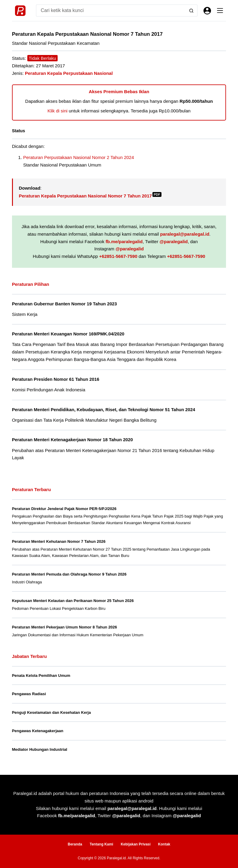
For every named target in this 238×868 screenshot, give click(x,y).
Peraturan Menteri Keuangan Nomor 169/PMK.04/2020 (68, 334)
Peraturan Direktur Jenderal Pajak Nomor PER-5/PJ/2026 (64, 509)
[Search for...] (111, 11)
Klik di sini (57, 111)
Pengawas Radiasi (29, 694)
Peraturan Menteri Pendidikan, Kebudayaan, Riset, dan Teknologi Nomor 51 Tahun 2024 (104, 410)
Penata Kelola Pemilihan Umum (41, 675)
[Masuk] (207, 11)
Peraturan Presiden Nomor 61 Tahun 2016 (56, 379)
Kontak (164, 844)
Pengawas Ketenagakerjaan (38, 731)
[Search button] (191, 11)
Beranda (75, 844)
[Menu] (220, 11)
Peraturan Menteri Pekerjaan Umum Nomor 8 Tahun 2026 (65, 627)
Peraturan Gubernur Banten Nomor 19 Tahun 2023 (65, 304)
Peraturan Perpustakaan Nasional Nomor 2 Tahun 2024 (78, 157)
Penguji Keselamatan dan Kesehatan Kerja (51, 712)
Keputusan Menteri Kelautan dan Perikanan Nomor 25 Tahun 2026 (73, 601)
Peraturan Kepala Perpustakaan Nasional (69, 73)
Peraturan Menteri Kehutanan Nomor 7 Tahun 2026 (59, 541)
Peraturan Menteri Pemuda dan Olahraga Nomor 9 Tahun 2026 (69, 574)
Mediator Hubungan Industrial (40, 749)
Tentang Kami (101, 844)
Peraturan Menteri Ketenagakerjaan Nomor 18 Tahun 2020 (72, 440)
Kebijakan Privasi (136, 844)
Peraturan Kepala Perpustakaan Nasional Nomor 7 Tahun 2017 (90, 196)
